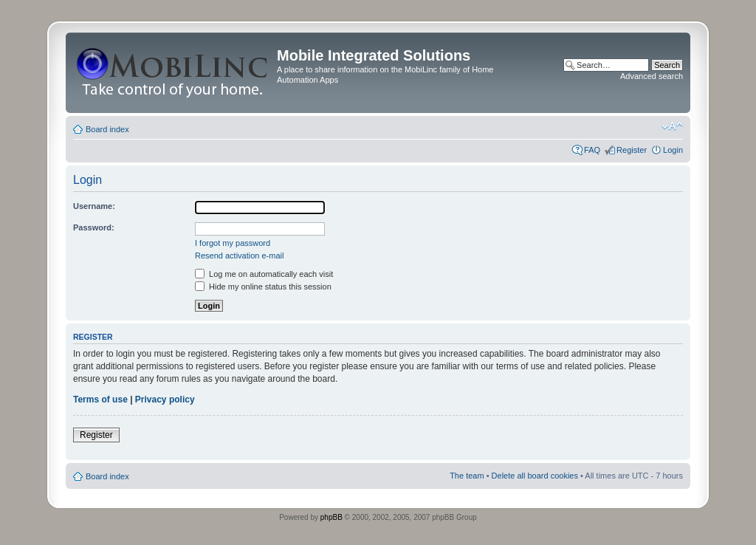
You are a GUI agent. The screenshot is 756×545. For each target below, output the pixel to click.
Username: (94, 206)
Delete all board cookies (535, 476)
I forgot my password (233, 243)
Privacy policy (165, 400)
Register (632, 150)
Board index (107, 129)
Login (673, 150)
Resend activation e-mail (239, 256)
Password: (94, 227)
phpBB (331, 517)
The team (467, 476)
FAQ (592, 150)
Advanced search (652, 76)
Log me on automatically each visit (264, 274)
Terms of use (100, 400)
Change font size (672, 126)
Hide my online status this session (263, 287)
